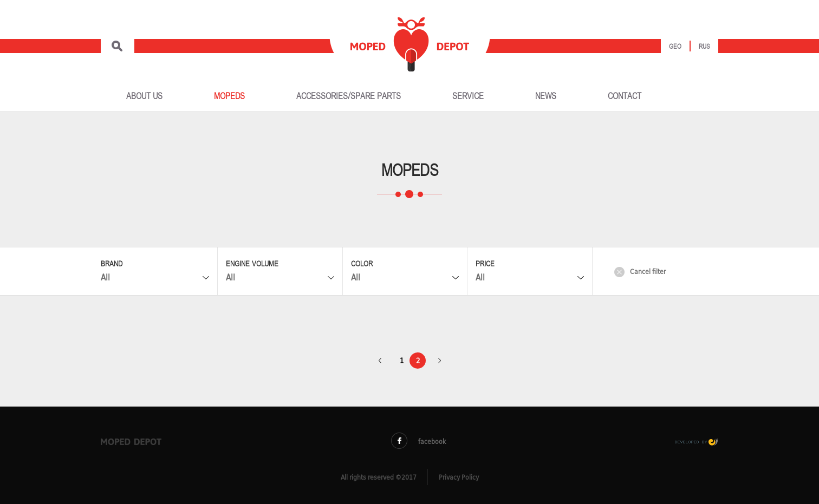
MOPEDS (229, 96)
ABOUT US (144, 96)
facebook (418, 441)
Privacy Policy (459, 477)
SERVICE (468, 96)
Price (485, 264)
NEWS (546, 96)
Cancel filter (640, 271)
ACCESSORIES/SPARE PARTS (349, 96)
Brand (112, 264)
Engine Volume (252, 264)
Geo (675, 47)
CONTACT (625, 96)
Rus (704, 47)
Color (362, 264)
